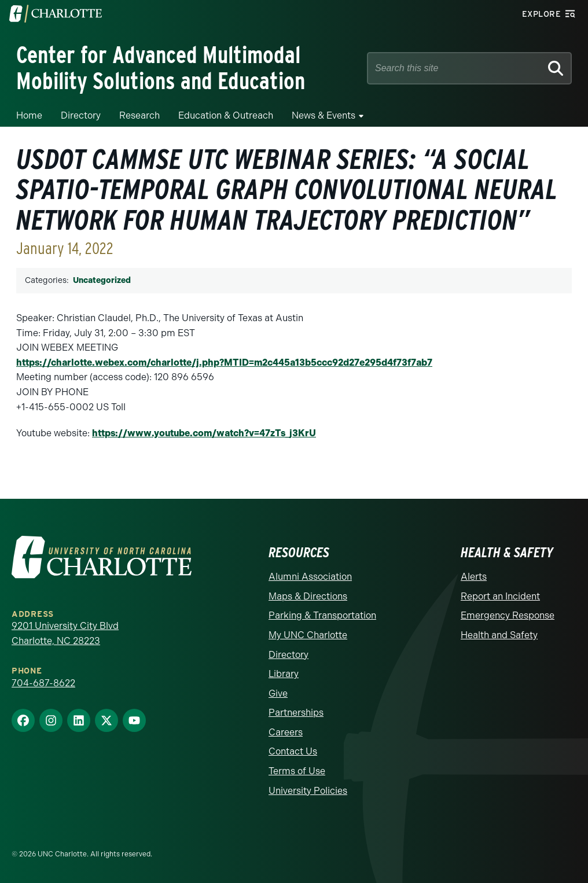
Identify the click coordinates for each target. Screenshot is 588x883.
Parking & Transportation (322, 615)
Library (284, 674)
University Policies (308, 791)
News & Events (324, 115)
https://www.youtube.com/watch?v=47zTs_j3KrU (204, 433)
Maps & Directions (308, 596)
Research (139, 115)
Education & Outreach (226, 115)
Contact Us (293, 751)
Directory (81, 115)
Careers (286, 732)
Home (29, 115)
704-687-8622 (43, 683)
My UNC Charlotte (308, 635)
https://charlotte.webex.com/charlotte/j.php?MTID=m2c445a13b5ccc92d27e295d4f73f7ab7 (224, 363)
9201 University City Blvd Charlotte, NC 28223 (65, 633)
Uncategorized (102, 280)
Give (278, 693)
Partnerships (296, 713)
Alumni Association (310, 577)
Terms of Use (297, 771)
